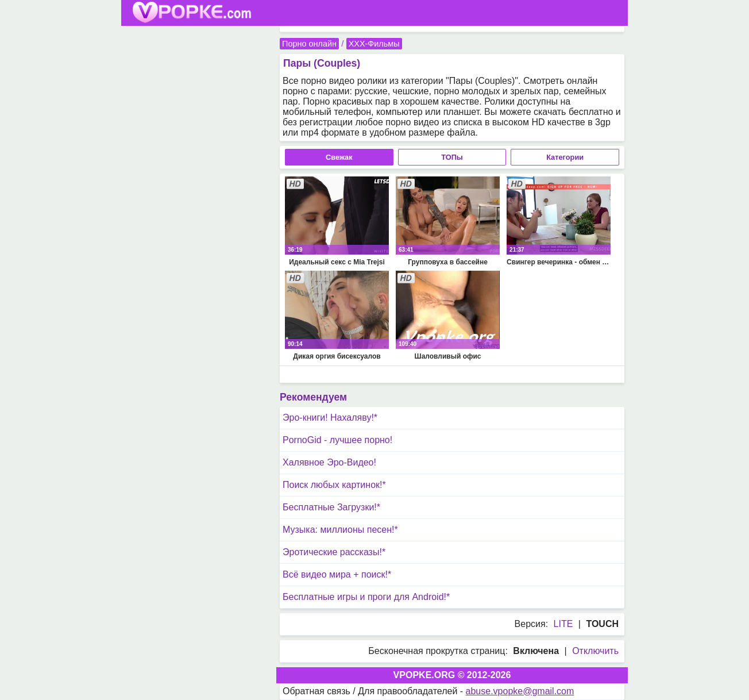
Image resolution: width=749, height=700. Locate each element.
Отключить (595, 651)
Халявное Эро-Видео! (329, 462)
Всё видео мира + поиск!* (337, 574)
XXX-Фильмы (374, 44)
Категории (565, 157)
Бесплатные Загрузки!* (331, 507)
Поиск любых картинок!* (334, 485)
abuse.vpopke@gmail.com (520, 691)
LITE (563, 624)
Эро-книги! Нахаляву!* (330, 418)
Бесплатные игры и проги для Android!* (366, 597)
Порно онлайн (309, 44)
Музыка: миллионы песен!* (340, 530)
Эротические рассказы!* (334, 552)
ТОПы (452, 157)
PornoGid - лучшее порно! (337, 440)
